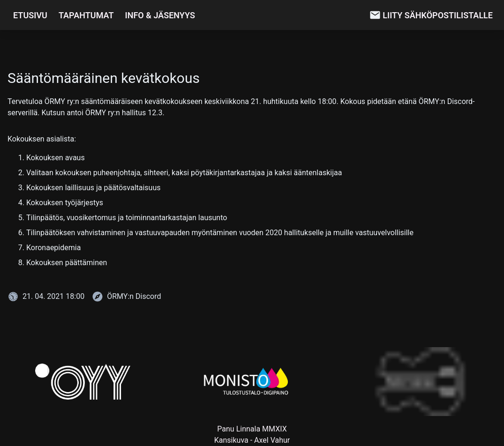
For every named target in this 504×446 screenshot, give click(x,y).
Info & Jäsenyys (160, 15)
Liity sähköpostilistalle (438, 15)
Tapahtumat (86, 15)
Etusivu (30, 15)
